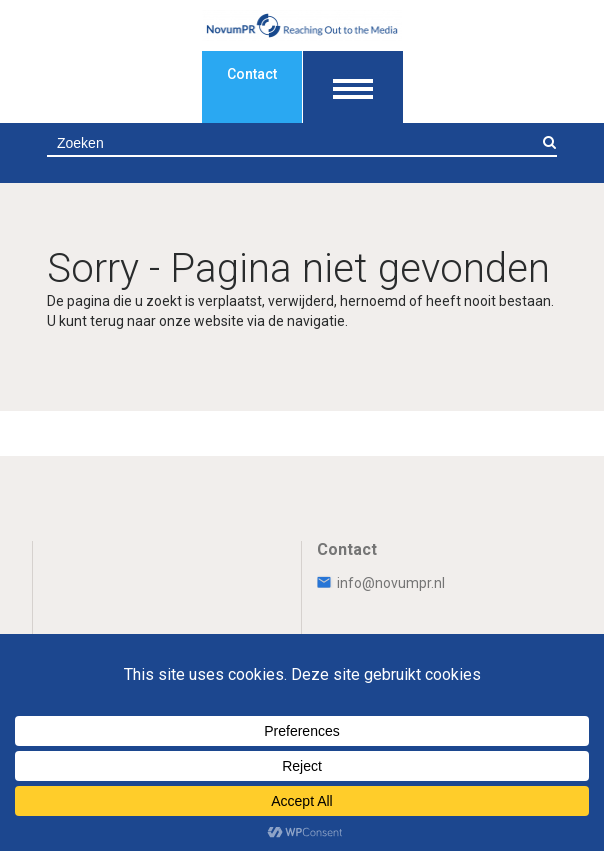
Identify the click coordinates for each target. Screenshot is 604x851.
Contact (252, 74)
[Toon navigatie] (353, 87)
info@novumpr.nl (381, 583)
